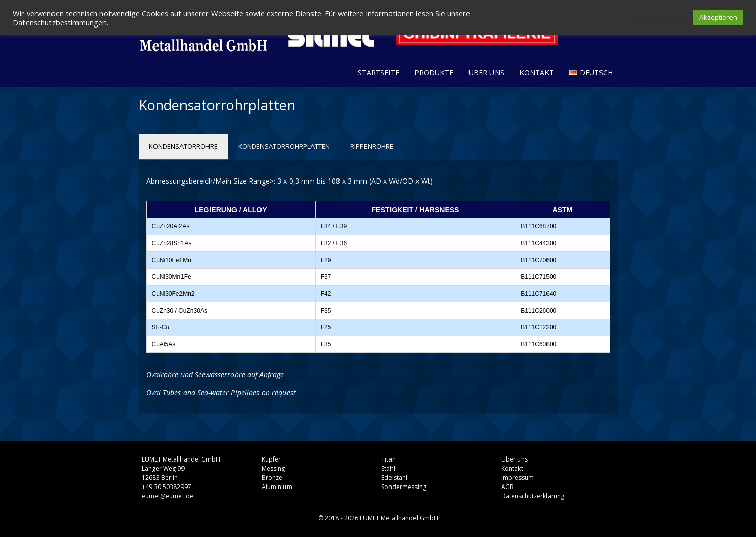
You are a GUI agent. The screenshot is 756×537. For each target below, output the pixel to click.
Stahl (388, 468)
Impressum (517, 478)
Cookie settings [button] (659, 18)
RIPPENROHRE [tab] (372, 146)
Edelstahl (394, 478)
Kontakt (537, 73)
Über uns (486, 73)
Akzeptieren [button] (718, 17)
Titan (388, 459)
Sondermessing (404, 487)
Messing (273, 468)
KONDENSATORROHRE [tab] (183, 146)
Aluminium (277, 487)
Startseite (379, 73)
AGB (507, 487)
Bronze (272, 478)
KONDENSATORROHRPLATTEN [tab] (284, 146)
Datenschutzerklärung (533, 496)
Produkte (434, 73)
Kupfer (271, 459)
